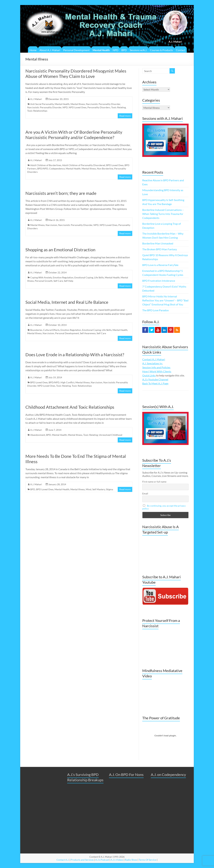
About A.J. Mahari (50, 50)
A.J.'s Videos (117, 860)
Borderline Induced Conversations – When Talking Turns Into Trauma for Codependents (163, 214)
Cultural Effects (51, 330)
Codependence (57, 169)
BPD (124, 50)
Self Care (58, 281)
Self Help (69, 281)
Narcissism (51, 225)
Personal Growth (44, 281)
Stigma (110, 489)
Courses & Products (161, 50)
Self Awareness (88, 333)
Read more (125, 116)
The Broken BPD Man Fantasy (160, 249)
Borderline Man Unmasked (158, 243)
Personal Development (76, 50)
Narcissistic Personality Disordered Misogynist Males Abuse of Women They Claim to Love (76, 74)
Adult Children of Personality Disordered (84, 165)
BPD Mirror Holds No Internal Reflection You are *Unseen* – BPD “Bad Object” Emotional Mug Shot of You (165, 300)
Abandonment (38, 435)
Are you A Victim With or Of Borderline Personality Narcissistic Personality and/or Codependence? (74, 135)
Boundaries (36, 330)
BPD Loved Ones (115, 165)
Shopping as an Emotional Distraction (60, 250)
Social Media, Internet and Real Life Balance (67, 302)
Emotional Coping (84, 277)
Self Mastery (99, 489)
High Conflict (67, 382)
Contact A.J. (63, 860)
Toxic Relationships (37, 111)
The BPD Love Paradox (155, 310)
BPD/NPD (43, 169)
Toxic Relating (118, 107)
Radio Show (131, 860)
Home (33, 50)
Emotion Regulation (63, 277)
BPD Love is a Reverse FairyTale (160, 265)
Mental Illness (78, 104)
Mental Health (101, 50)
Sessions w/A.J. (138, 50)
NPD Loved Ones (78, 107)
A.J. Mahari (36, 99)
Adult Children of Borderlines (46, 165)
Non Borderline (105, 169)
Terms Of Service (148, 860)
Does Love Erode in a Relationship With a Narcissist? (75, 355)
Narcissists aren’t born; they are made (61, 193)
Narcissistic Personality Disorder (103, 104)
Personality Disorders (99, 107)
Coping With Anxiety (41, 277)
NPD (116, 50)
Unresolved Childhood (111, 435)
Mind (89, 489)
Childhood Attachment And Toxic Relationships (70, 407)
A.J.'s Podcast (102, 860)
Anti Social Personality (42, 104)
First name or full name (154, 482)
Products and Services (82, 860)
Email (145, 493)
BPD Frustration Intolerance (159, 281)
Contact (181, 50)
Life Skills (99, 277)
